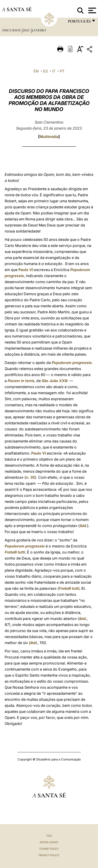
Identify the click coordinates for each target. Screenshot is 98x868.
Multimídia (49, 137)
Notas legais (49, 842)
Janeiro (39, 30)
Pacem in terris (21, 381)
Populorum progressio (72, 363)
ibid (83, 526)
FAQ (49, 836)
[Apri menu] (92, 10)
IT (54, 71)
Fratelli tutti (15, 552)
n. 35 (30, 477)
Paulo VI (26, 270)
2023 (27, 30)
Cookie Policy (49, 849)
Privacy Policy (49, 855)
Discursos (12, 30)
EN (36, 71)
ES (45, 71)
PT (62, 71)
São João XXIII (55, 381)
